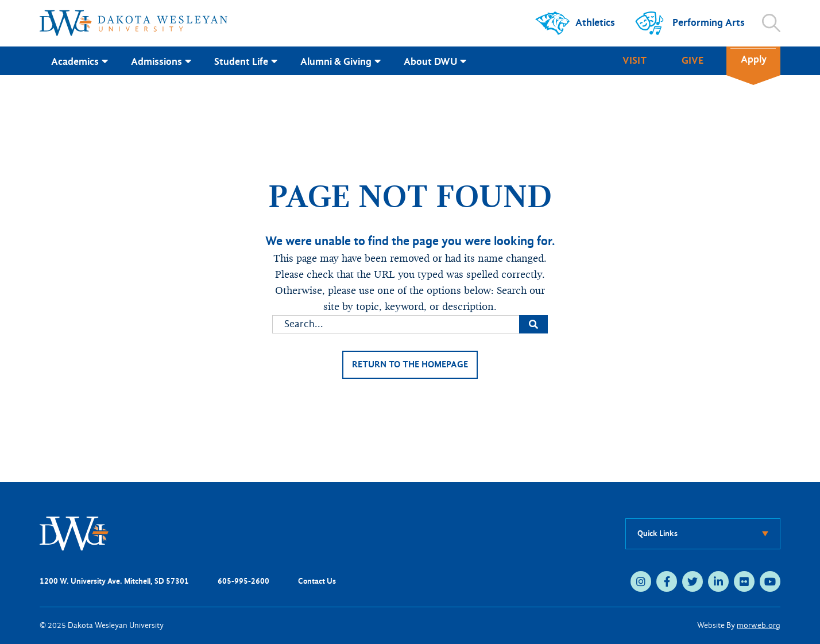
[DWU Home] (74, 533)
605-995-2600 (243, 581)
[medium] (641, 581)
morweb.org (759, 625)
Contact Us (317, 581)
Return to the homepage (410, 365)
